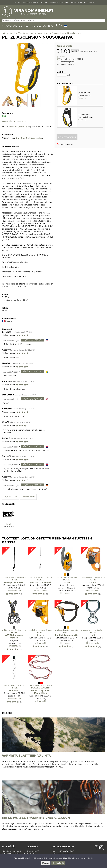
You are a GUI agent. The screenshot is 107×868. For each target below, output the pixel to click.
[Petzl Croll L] (40, 626)
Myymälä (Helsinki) (18, 127)
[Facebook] (96, 848)
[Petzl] (8, 520)
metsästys (39, 26)
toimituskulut (61, 56)
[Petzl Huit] (93, 626)
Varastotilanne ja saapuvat (14, 121)
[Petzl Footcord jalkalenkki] (40, 572)
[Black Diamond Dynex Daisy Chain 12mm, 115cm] (40, 680)
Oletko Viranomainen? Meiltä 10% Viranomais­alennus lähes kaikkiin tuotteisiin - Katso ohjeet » (53, 2)
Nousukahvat (74, 33)
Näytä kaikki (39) (11, 497)
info (50, 26)
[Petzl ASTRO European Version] (14, 626)
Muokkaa (46, 863)
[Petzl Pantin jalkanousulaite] (67, 626)
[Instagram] (102, 848)
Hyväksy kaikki (58, 863)
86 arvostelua (36, 138)
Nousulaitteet (59, 33)
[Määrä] (61, 75)
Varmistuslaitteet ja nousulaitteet (35, 33)
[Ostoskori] (60, 26)
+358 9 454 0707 (65, 851)
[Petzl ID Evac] (67, 572)
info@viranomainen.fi (62, 854)
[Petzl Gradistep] (14, 680)
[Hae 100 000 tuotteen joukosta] (53, 20)
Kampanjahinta (64, 46)
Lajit (5, 33)
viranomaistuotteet (16, 26)
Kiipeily (13, 33)
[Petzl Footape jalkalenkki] (14, 572)
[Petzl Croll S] (93, 572)
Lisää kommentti (28, 497)
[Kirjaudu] (56, 26)
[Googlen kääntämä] (11, 340)
